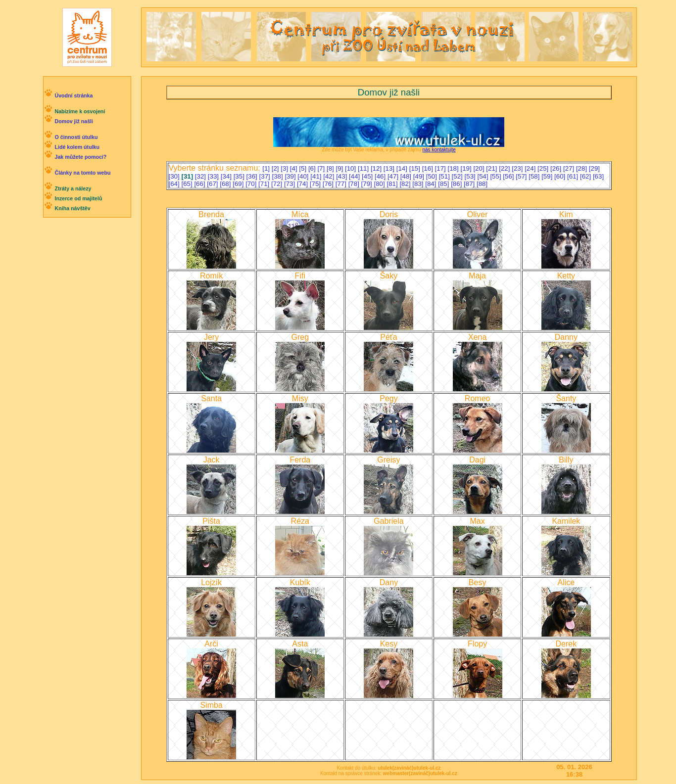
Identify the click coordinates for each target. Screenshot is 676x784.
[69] (239, 184)
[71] (265, 184)
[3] (285, 168)
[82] (406, 184)
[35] (240, 176)
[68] (226, 184)
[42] (330, 176)
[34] (227, 176)
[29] (594, 168)
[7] (322, 168)
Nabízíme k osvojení (80, 111)
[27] (570, 168)
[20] (480, 168)
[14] (403, 168)
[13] (390, 168)
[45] (368, 176)
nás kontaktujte (439, 150)
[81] (393, 184)
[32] (201, 176)
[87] (470, 184)
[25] (544, 168)
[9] (340, 168)
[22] (505, 168)
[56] (509, 176)
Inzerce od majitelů (78, 198)
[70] (252, 184)
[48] (407, 176)
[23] (518, 168)
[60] (561, 176)
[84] (432, 184)
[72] (278, 184)
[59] (548, 176)
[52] (458, 176)
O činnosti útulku (76, 137)
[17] (441, 168)
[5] (304, 168)
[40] (304, 176)
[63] (598, 176)
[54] (483, 176)
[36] (253, 176)
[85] (444, 184)
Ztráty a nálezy (73, 188)
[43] (342, 176)
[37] (266, 176)
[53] (471, 176)
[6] (313, 168)
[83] (419, 184)
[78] (355, 184)
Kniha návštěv (72, 208)
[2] (276, 168)
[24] (531, 168)
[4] (295, 168)
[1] (267, 168)
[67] (213, 184)
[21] (492, 168)
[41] (317, 176)
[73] (290, 184)
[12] (377, 168)
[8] (331, 168)
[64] (175, 184)
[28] (582, 168)
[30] (175, 176)
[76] (329, 184)
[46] (381, 176)
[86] (457, 184)
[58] (535, 176)
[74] (303, 184)
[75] (316, 184)
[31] (188, 176)
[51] (445, 176)
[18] (454, 168)
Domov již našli (74, 121)
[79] (368, 184)
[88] (482, 184)
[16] (429, 168)
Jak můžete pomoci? (80, 157)
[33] (214, 176)
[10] (351, 168)
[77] (342, 184)
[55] (496, 176)
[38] (278, 176)
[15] (416, 168)
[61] (574, 176)
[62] (586, 176)
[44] (355, 176)
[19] (467, 168)
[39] (291, 176)
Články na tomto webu (82, 173)
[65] (188, 184)
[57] (522, 176)
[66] (200, 184)
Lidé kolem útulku (77, 147)
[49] (420, 176)
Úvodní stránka (73, 95)
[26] (557, 168)
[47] (394, 176)
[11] (364, 168)
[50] (433, 176)
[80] (381, 184)
